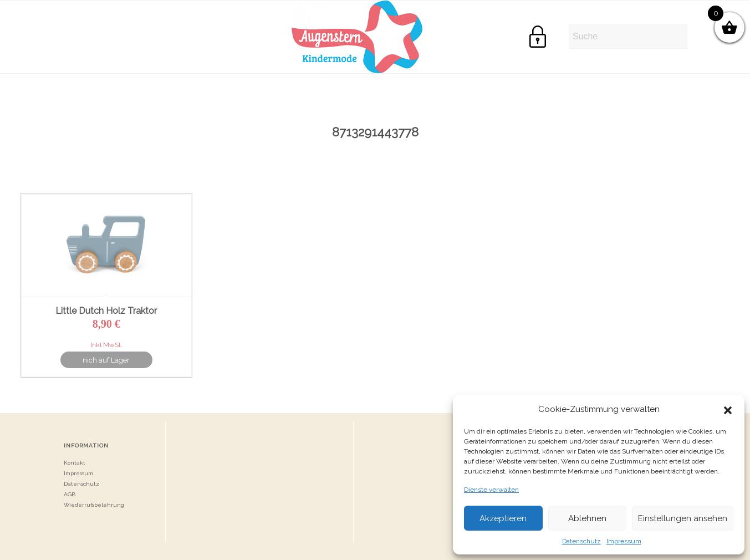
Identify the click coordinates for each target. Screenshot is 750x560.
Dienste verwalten (491, 490)
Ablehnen (587, 518)
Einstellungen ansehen (683, 518)
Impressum (624, 541)
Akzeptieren (503, 518)
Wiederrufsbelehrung (94, 505)
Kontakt (75, 463)
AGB (70, 494)
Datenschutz (581, 541)
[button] (728, 409)
